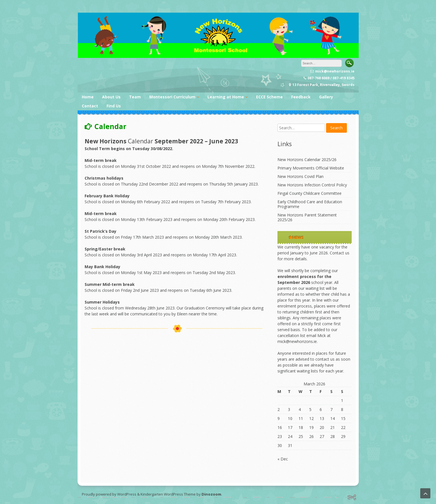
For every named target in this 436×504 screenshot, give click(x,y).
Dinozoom (211, 494)
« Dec (283, 459)
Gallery (326, 97)
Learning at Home (226, 97)
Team (135, 97)
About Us (111, 97)
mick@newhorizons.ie (297, 341)
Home (88, 97)
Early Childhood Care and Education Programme (310, 204)
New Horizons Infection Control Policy (312, 185)
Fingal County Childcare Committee (310, 193)
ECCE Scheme (269, 97)
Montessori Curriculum (172, 97)
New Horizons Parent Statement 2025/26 (307, 217)
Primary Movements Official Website (311, 168)
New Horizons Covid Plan (301, 176)
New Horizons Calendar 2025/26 (307, 160)
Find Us (114, 106)
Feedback (301, 97)
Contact (90, 106)
